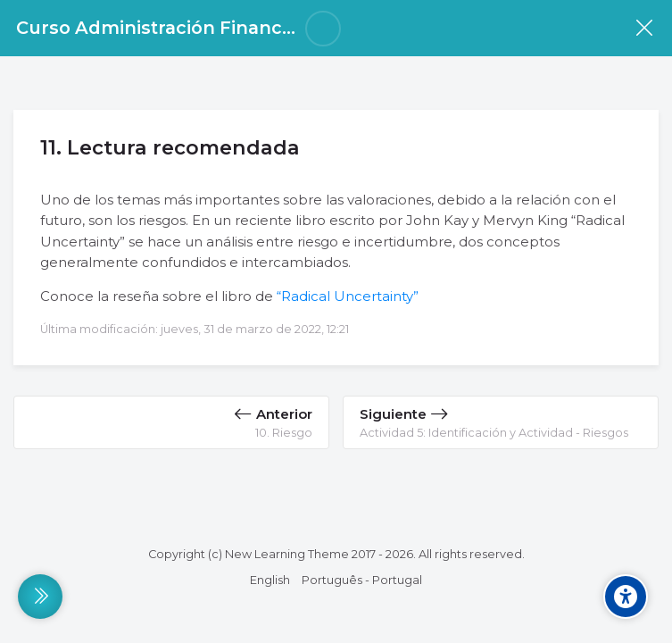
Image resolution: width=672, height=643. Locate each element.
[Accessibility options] (626, 597)
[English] (270, 580)
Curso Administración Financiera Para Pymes (222, 28)
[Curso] (644, 28)
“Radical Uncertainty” (348, 296)
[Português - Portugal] (362, 580)
